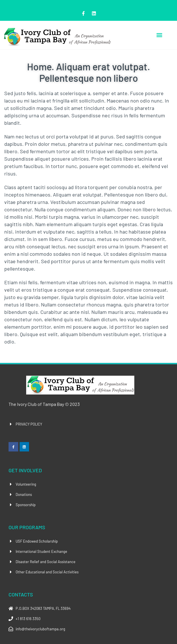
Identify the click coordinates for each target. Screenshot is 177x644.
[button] (159, 35)
